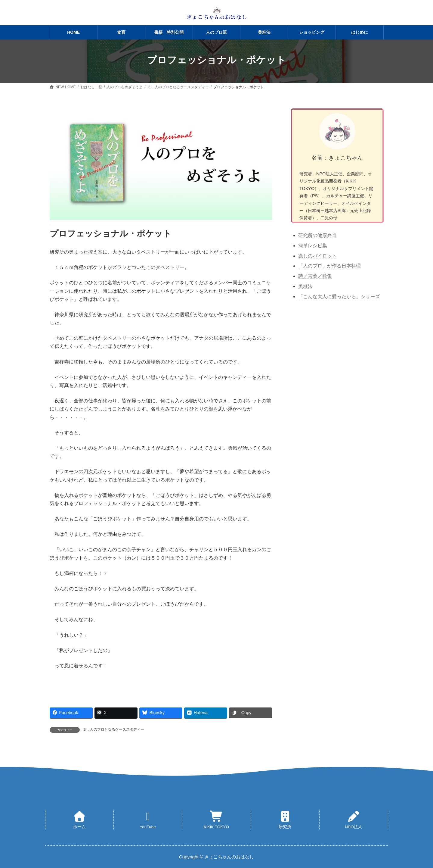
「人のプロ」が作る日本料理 (329, 266)
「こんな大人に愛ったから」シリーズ (339, 297)
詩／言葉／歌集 (315, 276)
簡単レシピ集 (313, 246)
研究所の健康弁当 (317, 235)
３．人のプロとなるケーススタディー (113, 729)
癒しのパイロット (317, 256)
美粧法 (305, 286)
